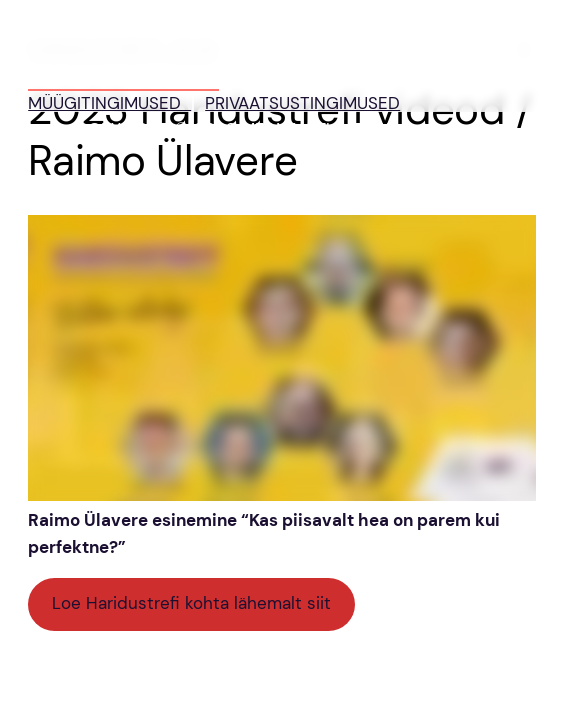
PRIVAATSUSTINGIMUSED (302, 103)
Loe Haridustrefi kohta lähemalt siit (191, 603)
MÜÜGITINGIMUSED (109, 103)
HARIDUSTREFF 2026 (123, 77)
